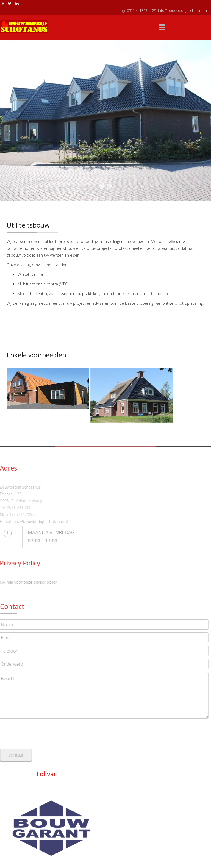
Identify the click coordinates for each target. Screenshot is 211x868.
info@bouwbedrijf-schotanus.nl (184, 11)
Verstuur (21, 755)
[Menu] (162, 27)
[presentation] (47, 732)
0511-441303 (137, 11)
